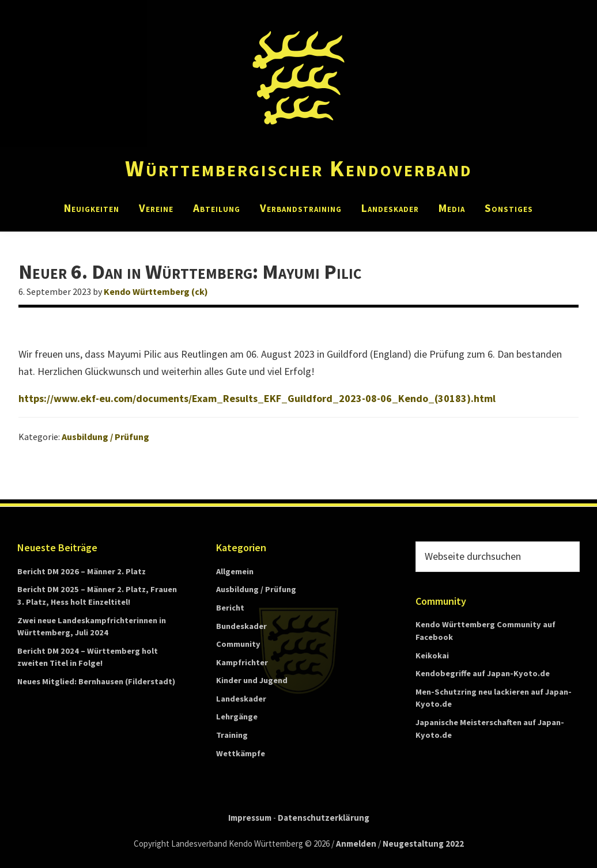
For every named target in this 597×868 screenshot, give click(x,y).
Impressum (250, 818)
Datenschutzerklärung (324, 818)
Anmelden (356, 844)
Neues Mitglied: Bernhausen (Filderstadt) (96, 681)
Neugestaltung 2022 (423, 844)
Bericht (230, 608)
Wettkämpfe (241, 753)
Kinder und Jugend (252, 680)
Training (232, 735)
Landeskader (241, 699)
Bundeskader (241, 626)
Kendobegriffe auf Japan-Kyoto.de (483, 673)
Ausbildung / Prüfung (105, 437)
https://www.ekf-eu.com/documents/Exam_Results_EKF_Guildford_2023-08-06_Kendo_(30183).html (257, 398)
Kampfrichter (242, 662)
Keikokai (432, 655)
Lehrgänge (237, 717)
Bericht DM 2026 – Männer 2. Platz (82, 571)
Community (238, 644)
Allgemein (235, 571)
